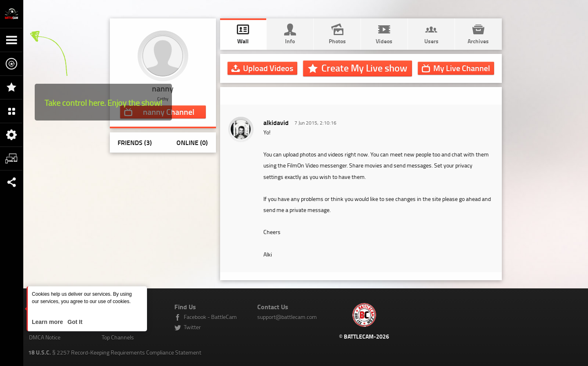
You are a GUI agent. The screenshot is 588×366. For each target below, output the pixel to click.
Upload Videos (268, 68)
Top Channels (118, 337)
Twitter (192, 327)
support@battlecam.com (287, 317)
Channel (462, 68)
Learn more (48, 322)
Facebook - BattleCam (210, 317)
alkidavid (276, 122)
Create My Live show (364, 68)
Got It (74, 322)
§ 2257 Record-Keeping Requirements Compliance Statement (115, 352)
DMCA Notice (45, 337)
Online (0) (192, 142)
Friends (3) (135, 142)
